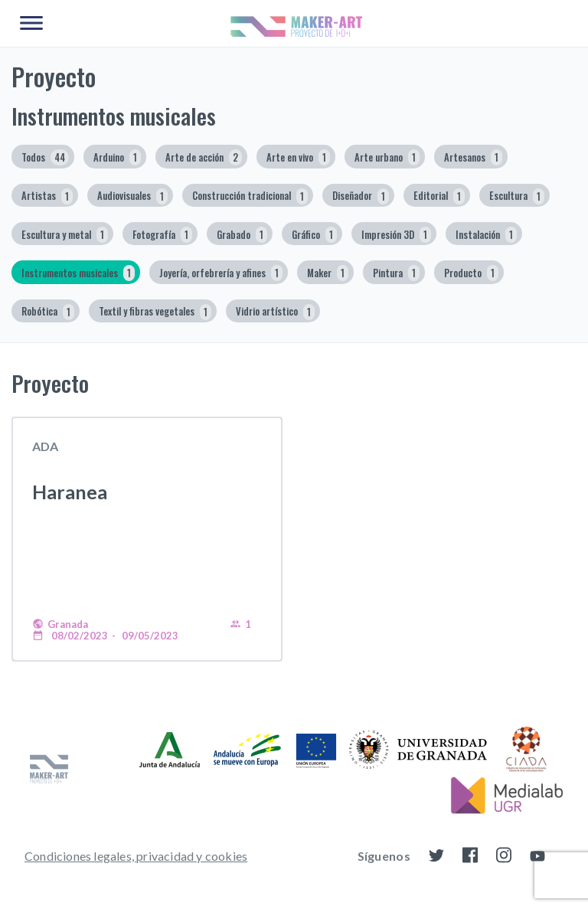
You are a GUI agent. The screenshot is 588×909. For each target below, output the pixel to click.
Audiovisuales (132, 196)
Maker (328, 273)
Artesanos (473, 157)
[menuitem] (136, 855)
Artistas (47, 196)
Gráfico (314, 235)
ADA (45, 446)
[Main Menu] (31, 24)
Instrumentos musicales (78, 273)
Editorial (439, 196)
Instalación (486, 235)
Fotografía (162, 235)
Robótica (48, 312)
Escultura (517, 196)
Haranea (70, 492)
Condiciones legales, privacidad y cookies (136, 856)
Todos (45, 157)
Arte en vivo (298, 157)
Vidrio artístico (275, 312)
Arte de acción (204, 157)
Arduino (117, 157)
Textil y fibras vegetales (155, 312)
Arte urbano (387, 157)
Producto (471, 273)
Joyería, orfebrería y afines (221, 273)
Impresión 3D (396, 235)
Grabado (242, 235)
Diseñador (361, 196)
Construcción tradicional (250, 196)
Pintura (396, 273)
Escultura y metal (65, 235)
